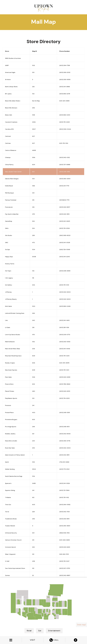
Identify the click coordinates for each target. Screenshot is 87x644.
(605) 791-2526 (65, 228)
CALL (54, 640)
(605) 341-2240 (65, 257)
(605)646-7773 (64, 200)
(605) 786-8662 (65, 384)
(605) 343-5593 (65, 342)
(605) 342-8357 (65, 207)
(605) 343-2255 (65, 391)
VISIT (33, 640)
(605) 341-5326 (65, 483)
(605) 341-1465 (64, 320)
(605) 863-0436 (65, 306)
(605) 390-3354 (65, 179)
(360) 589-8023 (65, 235)
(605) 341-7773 (64, 186)
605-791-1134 (64, 143)
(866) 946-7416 (64, 533)
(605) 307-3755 (65, 568)
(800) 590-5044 (65, 129)
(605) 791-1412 (64, 497)
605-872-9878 (64, 363)
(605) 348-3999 (65, 271)
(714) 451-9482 (64, 462)
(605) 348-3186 (65, 172)
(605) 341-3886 (65, 87)
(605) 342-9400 (65, 292)
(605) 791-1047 (64, 561)
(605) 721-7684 (64, 490)
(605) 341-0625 (65, 221)
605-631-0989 (64, 101)
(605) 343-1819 (64, 214)
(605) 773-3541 (64, 469)
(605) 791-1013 (64, 285)
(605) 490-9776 (65, 441)
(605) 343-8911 (64, 519)
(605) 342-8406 (65, 434)
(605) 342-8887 (65, 575)
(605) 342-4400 (65, 448)
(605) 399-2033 (65, 72)
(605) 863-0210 (65, 115)
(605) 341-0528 (65, 243)
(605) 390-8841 (65, 526)
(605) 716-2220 (65, 398)
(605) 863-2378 (65, 94)
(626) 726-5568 (65, 250)
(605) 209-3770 (65, 335)
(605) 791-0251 (64, 356)
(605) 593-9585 (65, 80)
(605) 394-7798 (65, 65)
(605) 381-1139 (64, 327)
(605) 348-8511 (64, 427)
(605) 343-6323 (65, 547)
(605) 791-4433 (65, 122)
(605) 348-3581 (65, 413)
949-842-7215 (64, 554)
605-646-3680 (65, 540)
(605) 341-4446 (65, 349)
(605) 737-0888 (65, 165)
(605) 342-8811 (64, 455)
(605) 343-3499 (65, 377)
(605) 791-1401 (64, 370)
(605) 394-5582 (65, 505)
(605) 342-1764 (65, 512)
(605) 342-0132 (65, 157)
